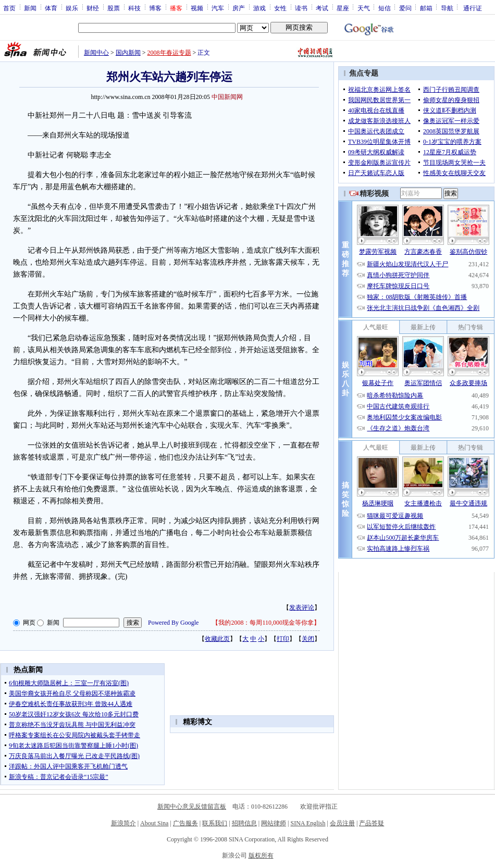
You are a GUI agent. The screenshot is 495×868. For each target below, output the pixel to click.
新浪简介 (123, 823)
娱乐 (72, 8)
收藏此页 (217, 639)
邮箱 (426, 8)
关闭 (308, 639)
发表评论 (302, 607)
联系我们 (215, 823)
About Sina (154, 823)
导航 (447, 8)
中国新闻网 (227, 97)
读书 (301, 8)
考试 (322, 8)
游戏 (259, 8)
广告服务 (185, 823)
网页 (29, 623)
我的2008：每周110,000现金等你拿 (266, 623)
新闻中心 (96, 53)
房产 (239, 8)
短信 (385, 8)
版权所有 (261, 855)
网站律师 (274, 823)
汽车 (218, 8)
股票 (114, 8)
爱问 (405, 8)
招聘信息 (244, 823)
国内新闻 (128, 53)
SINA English (308, 823)
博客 (155, 8)
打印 (283, 639)
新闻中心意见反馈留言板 (192, 807)
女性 (280, 8)
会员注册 (342, 823)
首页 (9, 8)
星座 (343, 8)
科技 (134, 8)
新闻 (30, 8)
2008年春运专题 (169, 53)
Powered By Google (173, 623)
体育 (51, 8)
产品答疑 (372, 823)
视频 (197, 8)
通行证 (473, 8)
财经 (93, 8)
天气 (364, 8)
